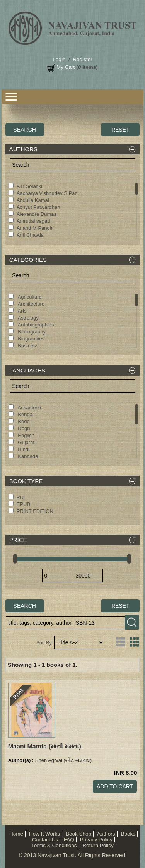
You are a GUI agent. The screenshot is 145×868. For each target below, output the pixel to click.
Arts (22, 311)
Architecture (31, 304)
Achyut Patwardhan (38, 207)
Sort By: (45, 643)
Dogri (23, 428)
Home (16, 834)
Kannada (27, 456)
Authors (106, 834)
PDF (22, 497)
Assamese (29, 408)
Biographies (31, 339)
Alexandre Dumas (37, 214)
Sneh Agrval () (63, 760)
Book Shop (78, 834)
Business (27, 346)
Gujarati (26, 442)
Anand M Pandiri (35, 228)
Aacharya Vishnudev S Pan (49, 193)
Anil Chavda (30, 235)
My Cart (66, 67)
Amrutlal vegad (33, 221)
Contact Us (45, 840)
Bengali (26, 414)
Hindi (23, 449)
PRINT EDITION (35, 511)
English (26, 435)
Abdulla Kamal (33, 200)
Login (59, 59)
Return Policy (98, 845)
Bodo (23, 421)
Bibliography (31, 332)
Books (128, 834)
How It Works (44, 834)
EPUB (23, 504)
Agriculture (29, 297)
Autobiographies (35, 325)
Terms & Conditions (54, 845)
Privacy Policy (96, 840)
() (45, 746)
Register (82, 59)
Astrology (28, 318)
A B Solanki (30, 186)
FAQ (69, 840)
